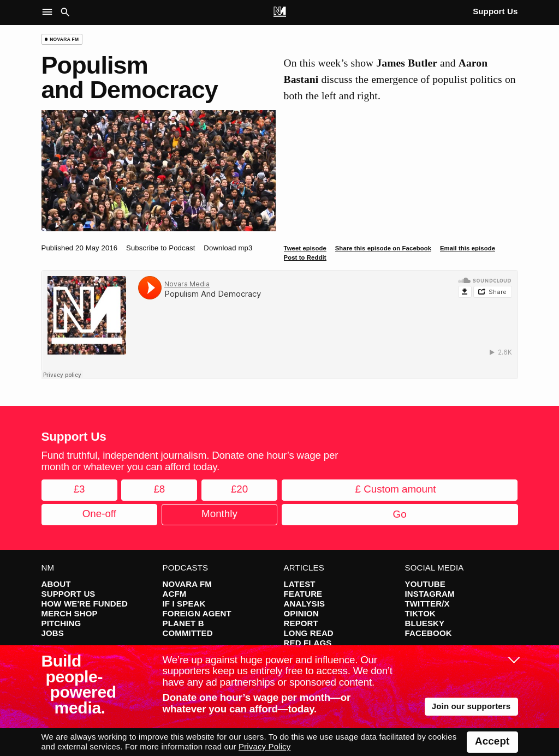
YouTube (425, 584)
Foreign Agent (197, 613)
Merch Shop (70, 613)
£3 (79, 489)
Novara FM (188, 584)
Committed (188, 633)
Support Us (495, 11)
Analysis (305, 604)
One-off (99, 514)
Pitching (61, 623)
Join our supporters (471, 706)
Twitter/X (427, 604)
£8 (159, 489)
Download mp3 (228, 248)
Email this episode (468, 248)
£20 (239, 489)
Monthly (219, 514)
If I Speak (184, 604)
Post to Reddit (305, 257)
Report (301, 623)
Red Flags (308, 643)
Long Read (309, 633)
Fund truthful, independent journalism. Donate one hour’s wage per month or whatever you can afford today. (190, 461)
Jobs (53, 633)
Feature (303, 594)
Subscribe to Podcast (161, 248)
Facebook (429, 633)
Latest (300, 584)
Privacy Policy (264, 746)
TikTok (420, 613)
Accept (492, 741)
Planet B (183, 623)
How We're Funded (85, 604)
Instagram (430, 594)
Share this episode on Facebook (383, 248)
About (56, 584)
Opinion (301, 613)
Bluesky (425, 623)
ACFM (175, 594)
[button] (49, 13)
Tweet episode (305, 248)
